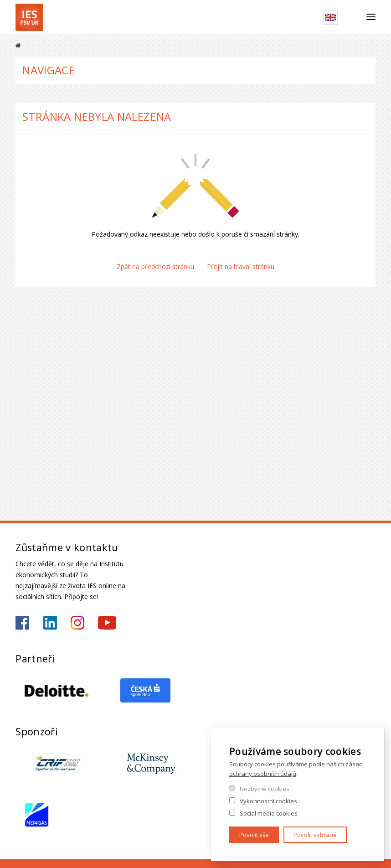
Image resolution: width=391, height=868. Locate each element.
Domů (18, 45)
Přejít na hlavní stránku (241, 266)
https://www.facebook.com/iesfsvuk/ (22, 623)
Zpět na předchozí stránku (155, 266)
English (330, 17)
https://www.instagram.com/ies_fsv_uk (77, 623)
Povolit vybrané (315, 835)
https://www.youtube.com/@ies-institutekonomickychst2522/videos (107, 623)
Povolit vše (254, 835)
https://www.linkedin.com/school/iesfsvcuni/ (50, 623)
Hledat (352, 17)
